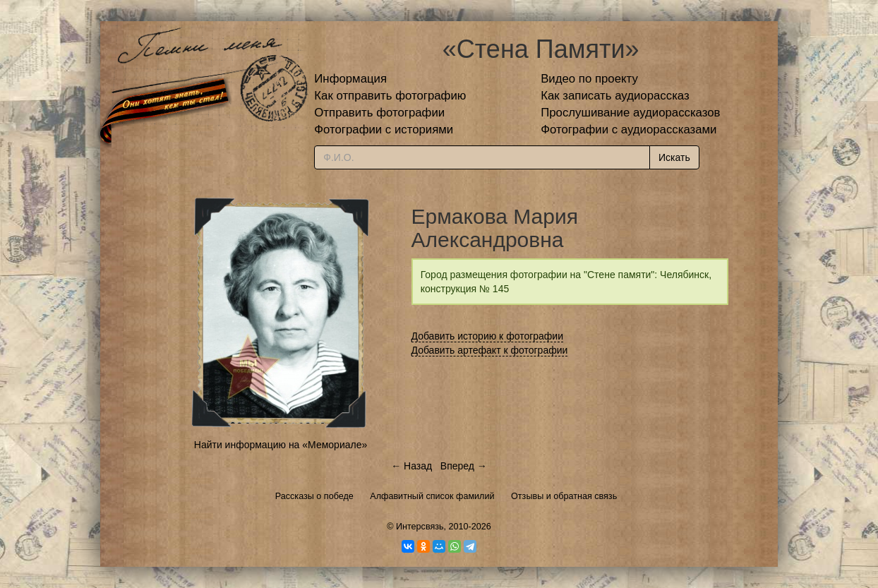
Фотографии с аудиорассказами (629, 130)
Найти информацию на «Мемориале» (281, 445)
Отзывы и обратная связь (564, 496)
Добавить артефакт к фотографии (490, 350)
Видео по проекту (589, 79)
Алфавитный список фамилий (432, 496)
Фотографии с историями (384, 130)
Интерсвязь (420, 527)
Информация (350, 79)
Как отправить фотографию (390, 96)
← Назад (411, 466)
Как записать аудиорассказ (615, 96)
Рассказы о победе (314, 496)
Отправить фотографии (379, 113)
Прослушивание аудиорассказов (630, 113)
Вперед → (464, 466)
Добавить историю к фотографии (488, 336)
